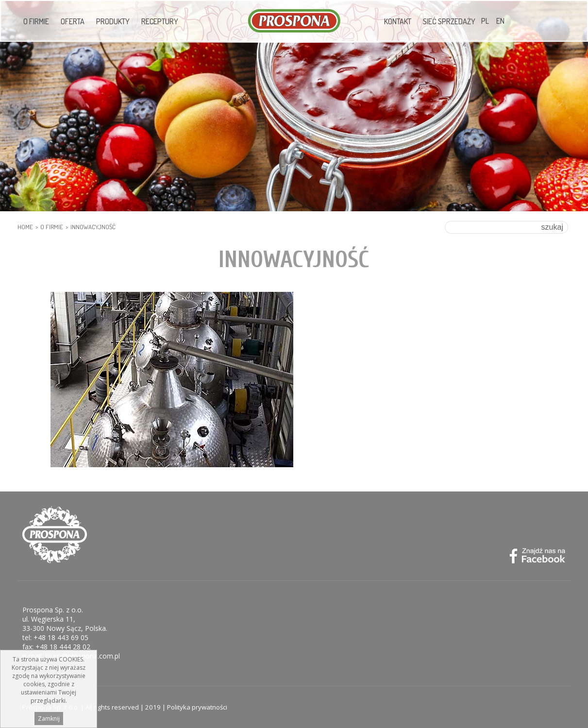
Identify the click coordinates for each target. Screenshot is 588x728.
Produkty (113, 21)
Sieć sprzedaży (449, 21)
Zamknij (49, 720)
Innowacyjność (93, 227)
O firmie (36, 21)
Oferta (73, 21)
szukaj (552, 227)
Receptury (160, 21)
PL (485, 21)
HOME (25, 227)
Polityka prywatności (197, 707)
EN (500, 21)
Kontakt (398, 21)
